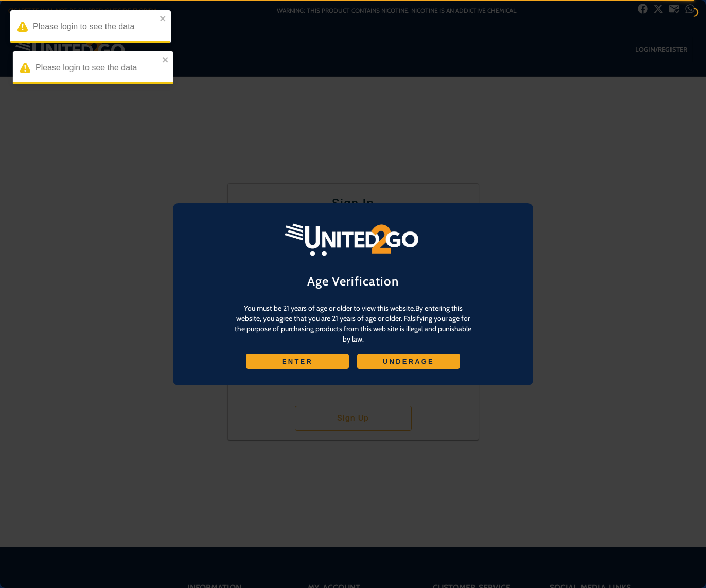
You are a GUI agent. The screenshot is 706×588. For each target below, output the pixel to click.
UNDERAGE (409, 361)
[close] (166, 19)
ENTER (297, 361)
